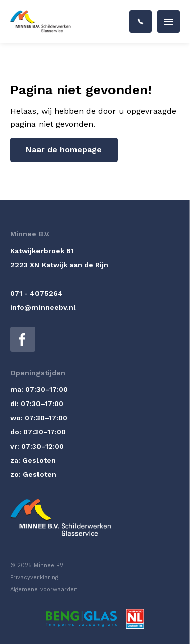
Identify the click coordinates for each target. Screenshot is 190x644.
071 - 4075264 (36, 293)
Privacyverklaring (34, 577)
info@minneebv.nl (43, 307)
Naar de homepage (64, 150)
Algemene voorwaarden (44, 590)
